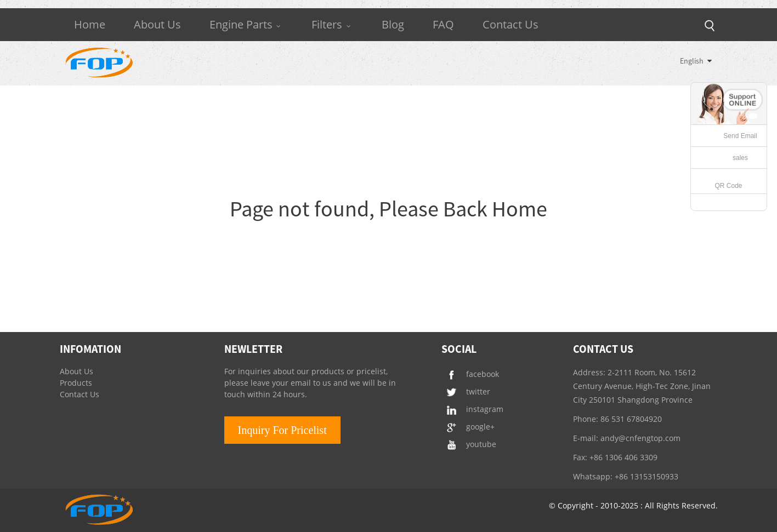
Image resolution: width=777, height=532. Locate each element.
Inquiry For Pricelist (282, 430)
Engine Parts (246, 24)
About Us (157, 24)
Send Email (740, 136)
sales (740, 158)
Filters (332, 24)
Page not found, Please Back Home (388, 209)
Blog (393, 24)
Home (90, 24)
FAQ (443, 24)
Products (76, 383)
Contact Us (511, 24)
